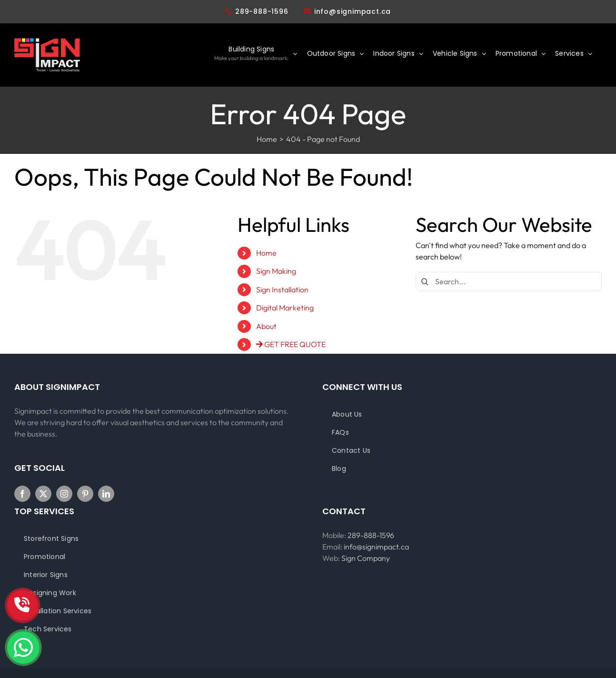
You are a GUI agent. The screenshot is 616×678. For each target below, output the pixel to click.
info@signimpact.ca (353, 11)
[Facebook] (22, 494)
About (266, 326)
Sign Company (366, 558)
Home (266, 253)
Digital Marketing (285, 308)
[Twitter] (43, 494)
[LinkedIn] (106, 494)
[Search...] (509, 281)
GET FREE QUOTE (291, 344)
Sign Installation (282, 289)
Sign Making (276, 271)
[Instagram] (64, 494)
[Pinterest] (85, 494)
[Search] (425, 281)
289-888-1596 (257, 11)
